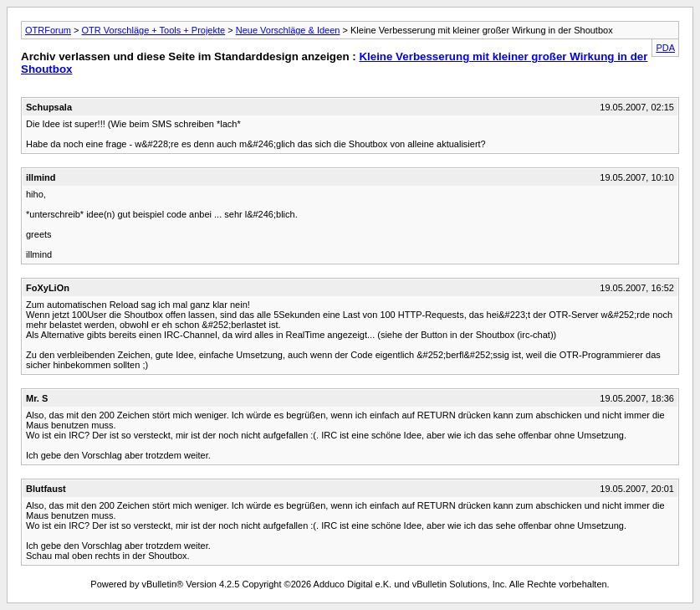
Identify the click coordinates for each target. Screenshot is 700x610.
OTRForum (48, 30)
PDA (665, 48)
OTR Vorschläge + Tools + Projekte (154, 30)
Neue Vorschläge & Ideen (288, 30)
